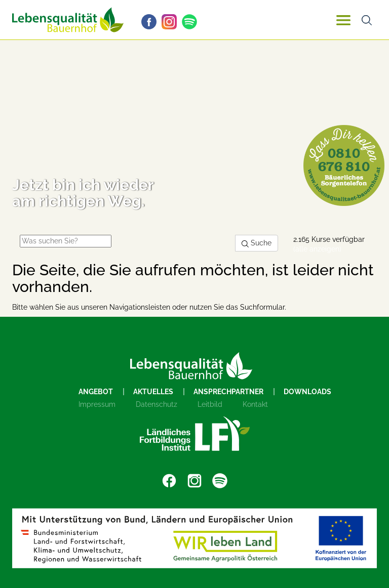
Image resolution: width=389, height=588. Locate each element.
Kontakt (255, 404)
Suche (257, 243)
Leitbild (210, 404)
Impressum (97, 404)
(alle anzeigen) (317, 249)
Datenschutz (157, 404)
